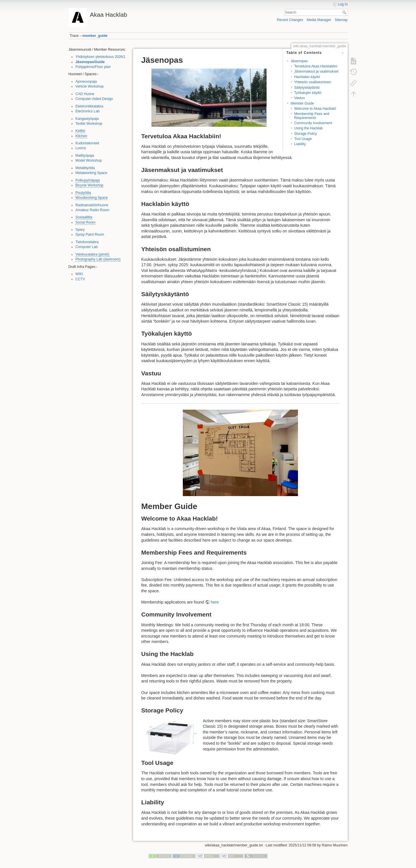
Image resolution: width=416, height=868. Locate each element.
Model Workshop (89, 160)
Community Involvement (313, 123)
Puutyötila (83, 193)
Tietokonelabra (87, 242)
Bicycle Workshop (89, 185)
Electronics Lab (88, 111)
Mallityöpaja (85, 156)
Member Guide (302, 103)
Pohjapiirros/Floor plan (93, 67)
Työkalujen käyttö (308, 93)
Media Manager (319, 20)
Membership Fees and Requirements (312, 116)
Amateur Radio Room (92, 210)
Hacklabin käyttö (307, 77)
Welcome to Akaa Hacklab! (315, 109)
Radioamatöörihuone (92, 205)
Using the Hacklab (308, 128)
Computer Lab (87, 247)
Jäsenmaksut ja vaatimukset (316, 71)
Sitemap (341, 20)
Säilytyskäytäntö (307, 88)
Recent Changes (290, 20)
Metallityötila (85, 168)
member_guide (95, 36)
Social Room (85, 222)
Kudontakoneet (87, 143)
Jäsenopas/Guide (90, 62)
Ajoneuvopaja (86, 82)
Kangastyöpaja (87, 119)
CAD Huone (85, 94)
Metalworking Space (91, 173)
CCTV (80, 279)
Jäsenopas (299, 61)
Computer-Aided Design (94, 99)
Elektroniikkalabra (89, 106)
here (215, 602)
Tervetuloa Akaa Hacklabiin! (316, 66)
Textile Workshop (89, 124)
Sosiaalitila (84, 217)
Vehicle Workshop (90, 86)
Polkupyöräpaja (88, 180)
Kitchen (81, 136)
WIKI (79, 274)
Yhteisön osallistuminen (313, 82)
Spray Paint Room (90, 235)
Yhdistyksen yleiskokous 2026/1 (100, 57)
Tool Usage (303, 139)
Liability (300, 144)
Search (345, 12)
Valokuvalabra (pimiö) (92, 254)
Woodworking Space (92, 198)
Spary (80, 230)
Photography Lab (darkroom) (98, 259)
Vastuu (300, 98)
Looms (81, 148)
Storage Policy (306, 134)
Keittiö (80, 131)
